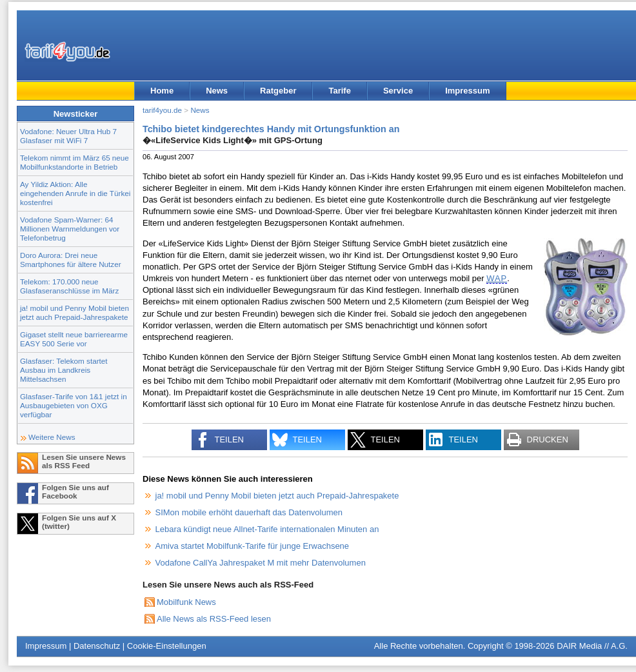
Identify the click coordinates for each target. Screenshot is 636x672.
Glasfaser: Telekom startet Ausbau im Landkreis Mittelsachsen (64, 370)
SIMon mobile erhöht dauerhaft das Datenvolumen (249, 512)
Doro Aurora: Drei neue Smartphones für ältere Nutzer (71, 260)
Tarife (339, 91)
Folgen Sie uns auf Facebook (75, 491)
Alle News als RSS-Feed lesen (214, 619)
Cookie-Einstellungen (167, 646)
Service (398, 91)
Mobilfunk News (186, 602)
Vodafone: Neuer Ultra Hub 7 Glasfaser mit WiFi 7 (68, 136)
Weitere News (52, 437)
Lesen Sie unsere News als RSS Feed (84, 461)
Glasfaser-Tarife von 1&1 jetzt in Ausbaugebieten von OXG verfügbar (74, 405)
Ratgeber (278, 91)
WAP (497, 278)
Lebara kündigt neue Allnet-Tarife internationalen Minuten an (267, 529)
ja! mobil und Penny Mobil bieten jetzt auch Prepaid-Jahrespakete (75, 312)
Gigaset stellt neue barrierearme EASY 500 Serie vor (74, 339)
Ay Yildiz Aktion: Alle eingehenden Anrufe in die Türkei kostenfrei (75, 193)
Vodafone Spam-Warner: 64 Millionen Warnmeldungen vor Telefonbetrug (70, 229)
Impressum (467, 91)
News (217, 91)
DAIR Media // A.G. (592, 646)
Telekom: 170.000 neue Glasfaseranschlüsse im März (69, 286)
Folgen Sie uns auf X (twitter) (79, 522)
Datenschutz (97, 646)
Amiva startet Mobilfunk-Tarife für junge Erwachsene (253, 546)
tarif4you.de (162, 110)
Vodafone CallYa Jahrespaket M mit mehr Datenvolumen (261, 563)
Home (162, 91)
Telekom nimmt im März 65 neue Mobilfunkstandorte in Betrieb (75, 162)
